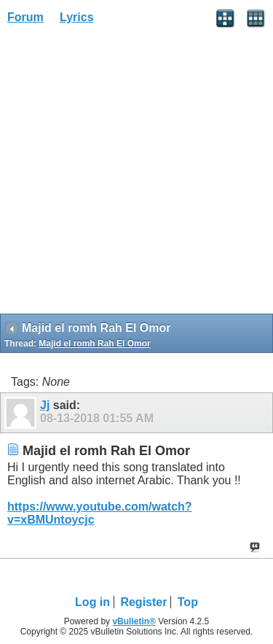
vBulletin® (134, 621)
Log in (92, 602)
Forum (25, 17)
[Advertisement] (136, 174)
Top (188, 602)
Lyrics (77, 17)
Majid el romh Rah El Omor (94, 344)
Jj (45, 405)
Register (143, 602)
